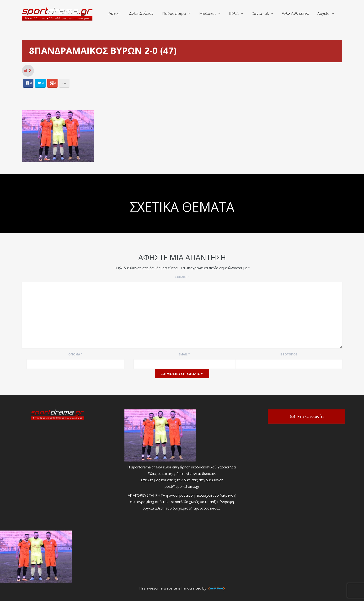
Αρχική (115, 13)
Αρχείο (324, 14)
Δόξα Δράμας (141, 13)
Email (184, 354)
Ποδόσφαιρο (174, 14)
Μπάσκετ (208, 14)
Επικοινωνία (310, 416)
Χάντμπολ (260, 14)
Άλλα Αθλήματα (295, 13)
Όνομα (75, 354)
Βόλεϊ (234, 14)
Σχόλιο (182, 277)
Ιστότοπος (289, 354)
